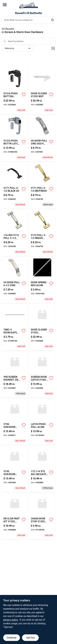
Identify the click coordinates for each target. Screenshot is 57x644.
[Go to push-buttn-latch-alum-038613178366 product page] (15, 138)
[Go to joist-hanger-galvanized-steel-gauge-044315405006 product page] (15, 233)
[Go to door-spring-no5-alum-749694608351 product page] (42, 280)
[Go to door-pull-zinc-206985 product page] (15, 280)
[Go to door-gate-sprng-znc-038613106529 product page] (15, 327)
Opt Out (30, 638)
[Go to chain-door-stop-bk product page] (42, 516)
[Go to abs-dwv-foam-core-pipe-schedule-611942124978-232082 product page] (42, 91)
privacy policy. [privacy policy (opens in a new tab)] (11, 620)
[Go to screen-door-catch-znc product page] (42, 375)
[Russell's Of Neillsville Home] (29, 6)
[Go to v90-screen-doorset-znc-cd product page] (15, 375)
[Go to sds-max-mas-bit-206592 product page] (15, 186)
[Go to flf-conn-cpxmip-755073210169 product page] (42, 138)
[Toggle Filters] (53, 48)
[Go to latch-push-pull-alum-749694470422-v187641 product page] (42, 422)
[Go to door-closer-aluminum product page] (42, 327)
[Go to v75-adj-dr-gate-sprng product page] (42, 469)
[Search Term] (29, 20)
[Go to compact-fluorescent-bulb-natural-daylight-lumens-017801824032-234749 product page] (42, 186)
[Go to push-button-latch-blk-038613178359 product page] (15, 91)
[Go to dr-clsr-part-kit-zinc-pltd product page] (15, 516)
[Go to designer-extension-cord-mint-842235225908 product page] (42, 233)
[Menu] (5, 5)
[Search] (53, 20)
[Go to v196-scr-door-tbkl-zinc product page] (15, 422)
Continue (11, 638)
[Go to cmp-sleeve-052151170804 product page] (15, 469)
